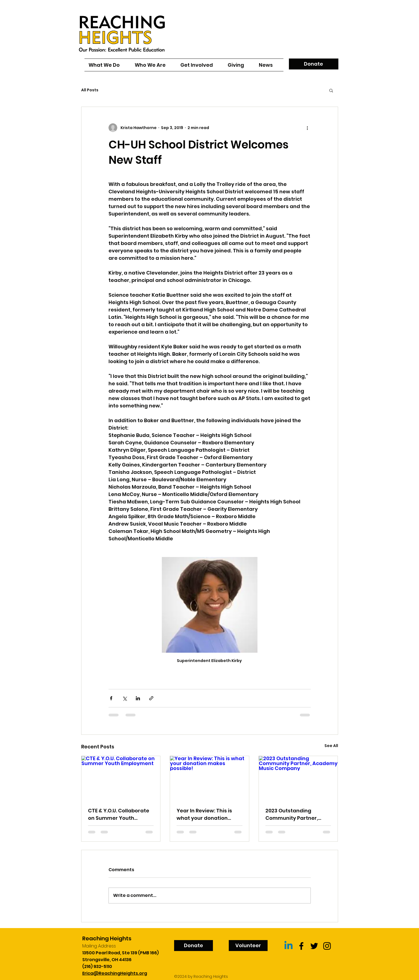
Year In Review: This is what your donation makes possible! (204, 814)
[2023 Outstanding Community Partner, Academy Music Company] (298, 778)
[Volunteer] (248, 946)
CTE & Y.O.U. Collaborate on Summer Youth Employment (119, 814)
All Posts (90, 90)
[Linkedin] (288, 946)
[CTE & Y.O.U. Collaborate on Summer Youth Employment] (121, 778)
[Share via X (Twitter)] (124, 698)
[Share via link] (151, 698)
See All (331, 746)
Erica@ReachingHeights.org (115, 973)
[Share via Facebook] (111, 698)
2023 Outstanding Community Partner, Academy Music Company (292, 814)
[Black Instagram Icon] (327, 946)
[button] (331, 90)
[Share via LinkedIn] (138, 698)
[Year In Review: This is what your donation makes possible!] (209, 778)
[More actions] (307, 128)
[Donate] (314, 64)
